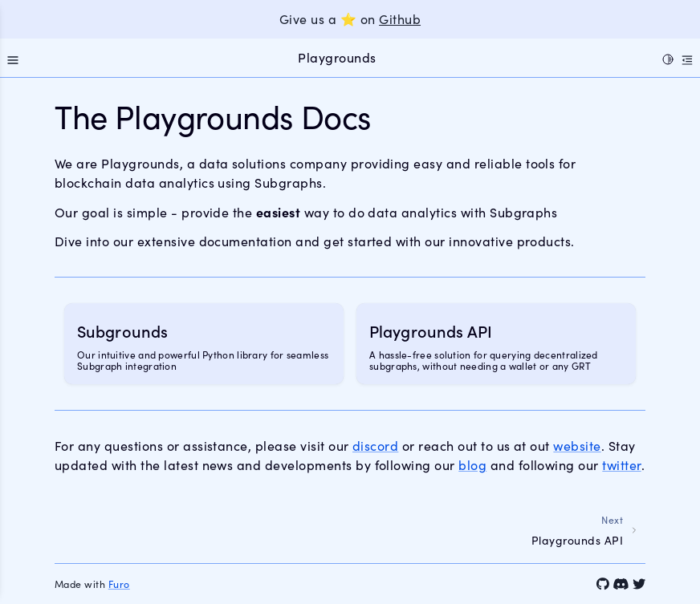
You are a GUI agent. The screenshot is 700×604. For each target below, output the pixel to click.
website (577, 446)
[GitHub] (603, 584)
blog (472, 465)
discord (375, 446)
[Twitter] (639, 584)
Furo (119, 584)
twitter (621, 465)
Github (400, 19)
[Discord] (621, 584)
